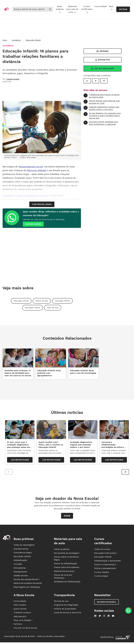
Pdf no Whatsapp (103, 69)
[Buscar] (30, 9)
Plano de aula (53, 308)
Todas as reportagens (24, 546)
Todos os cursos (102, 550)
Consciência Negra (23, 554)
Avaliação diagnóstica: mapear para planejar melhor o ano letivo (101, 108)
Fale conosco (20, 606)
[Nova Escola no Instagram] (104, 617)
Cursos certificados (87, 9)
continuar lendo (42, 204)
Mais (111, 8)
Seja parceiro (20, 617)
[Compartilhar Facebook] (96, 81)
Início (5, 40)
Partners (18, 625)
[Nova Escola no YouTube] (113, 617)
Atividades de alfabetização (67, 583)
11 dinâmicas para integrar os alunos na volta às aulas (102, 96)
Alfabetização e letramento (108, 562)
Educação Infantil (33, 40)
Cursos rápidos (102, 573)
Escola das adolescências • (27, 580)
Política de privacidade (65, 610)
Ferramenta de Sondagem (67, 554)
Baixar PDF (103, 60)
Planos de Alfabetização (65, 564)
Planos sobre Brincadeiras (66, 568)
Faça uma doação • (23, 621)
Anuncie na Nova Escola (25, 629)
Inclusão (18, 565)
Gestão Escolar (21, 576)
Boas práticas (60, 9)
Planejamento (20, 573)
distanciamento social (31, 167)
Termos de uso (61, 602)
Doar (67, 517)
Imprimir (103, 51)
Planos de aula (42, 301)
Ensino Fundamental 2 (105, 565)
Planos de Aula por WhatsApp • (63, 577)
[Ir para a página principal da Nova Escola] (7, 9)
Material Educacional (64, 572)
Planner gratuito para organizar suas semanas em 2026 (102, 102)
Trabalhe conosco (22, 614)
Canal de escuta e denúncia (67, 614)
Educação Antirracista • (106, 554)
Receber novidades (106, 603)
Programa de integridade (66, 606)
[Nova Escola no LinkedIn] (109, 617)
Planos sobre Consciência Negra (66, 559)
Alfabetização (20, 561)
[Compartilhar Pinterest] (104, 81)
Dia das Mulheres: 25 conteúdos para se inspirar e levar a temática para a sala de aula (102, 116)
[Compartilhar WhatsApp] (87, 81)
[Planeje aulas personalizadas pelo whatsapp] (128, 610)
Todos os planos (62, 550)
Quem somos (20, 610)
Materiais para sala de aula (72, 9)
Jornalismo (16, 40)
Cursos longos (101, 577)
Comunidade (101, 6)
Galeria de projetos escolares (28, 584)
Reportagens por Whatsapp (27, 588)
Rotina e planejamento (105, 569)
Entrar (123, 9)
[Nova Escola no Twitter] (100, 617)
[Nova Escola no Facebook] (95, 617)
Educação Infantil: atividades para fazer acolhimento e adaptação (101, 123)
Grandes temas (21, 550)
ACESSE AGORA (33, 224)
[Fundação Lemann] (123, 638)
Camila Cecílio (13, 79)
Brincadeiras (20, 569)
